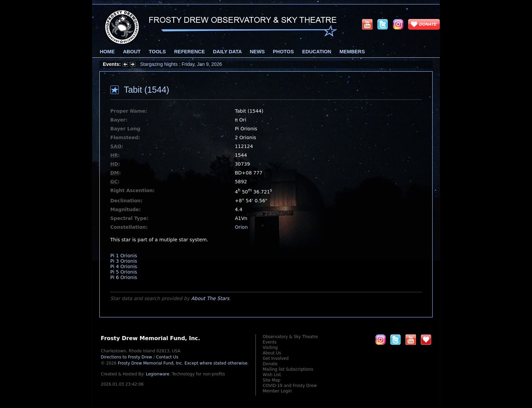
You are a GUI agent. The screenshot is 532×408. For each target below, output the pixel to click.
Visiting (270, 348)
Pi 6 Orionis (124, 277)
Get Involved (275, 358)
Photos (283, 52)
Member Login (277, 391)
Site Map (271, 380)
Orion (241, 227)
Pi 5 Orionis (124, 272)
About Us (272, 353)
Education (317, 52)
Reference (189, 52)
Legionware (158, 374)
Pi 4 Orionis (124, 266)
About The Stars (210, 298)
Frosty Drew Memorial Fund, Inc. (183, 363)
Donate (270, 364)
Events (270, 342)
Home (107, 52)
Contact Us (167, 357)
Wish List (272, 375)
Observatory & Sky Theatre (290, 337)
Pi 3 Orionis (124, 261)
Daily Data (227, 52)
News (257, 52)
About (132, 52)
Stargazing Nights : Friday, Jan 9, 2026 (181, 64)
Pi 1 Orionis (124, 256)
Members (352, 52)
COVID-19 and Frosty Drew (290, 386)
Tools (157, 52)
